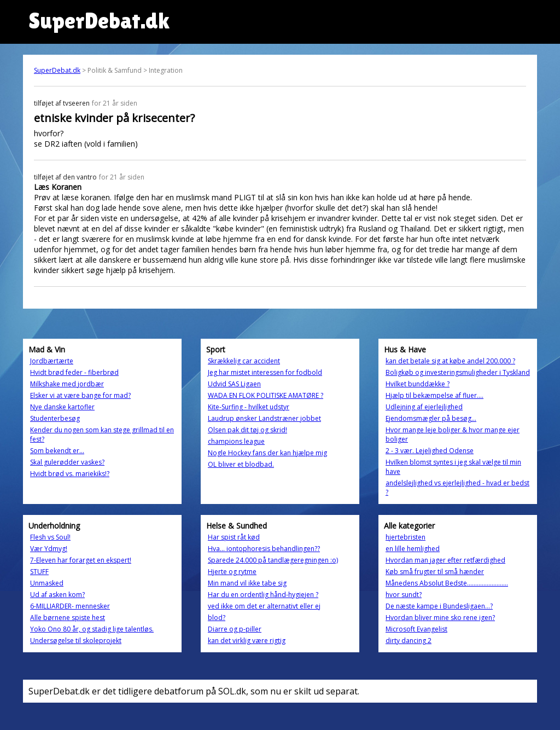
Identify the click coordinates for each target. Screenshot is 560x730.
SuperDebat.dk (57, 70)
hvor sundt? (404, 595)
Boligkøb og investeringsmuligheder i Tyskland (458, 372)
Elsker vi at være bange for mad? (80, 395)
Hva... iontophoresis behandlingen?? (264, 549)
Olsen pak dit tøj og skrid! (247, 430)
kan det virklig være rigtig (247, 641)
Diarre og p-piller (235, 629)
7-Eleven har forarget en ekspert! (81, 560)
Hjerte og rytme (232, 572)
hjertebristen (406, 537)
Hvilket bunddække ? (418, 384)
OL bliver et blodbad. (241, 464)
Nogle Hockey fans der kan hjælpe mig (267, 453)
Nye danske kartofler (62, 407)
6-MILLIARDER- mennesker (70, 606)
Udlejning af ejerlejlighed (424, 407)
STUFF (39, 572)
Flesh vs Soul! (50, 537)
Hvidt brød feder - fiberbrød (74, 372)
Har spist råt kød (234, 537)
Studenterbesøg (55, 418)
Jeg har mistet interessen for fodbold (265, 372)
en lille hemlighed (413, 549)
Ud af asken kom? (57, 595)
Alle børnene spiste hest (68, 618)
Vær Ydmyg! (49, 549)
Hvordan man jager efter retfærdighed (445, 560)
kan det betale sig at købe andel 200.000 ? (450, 361)
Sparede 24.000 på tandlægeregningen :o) (273, 560)
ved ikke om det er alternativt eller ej (264, 606)
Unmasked (47, 583)
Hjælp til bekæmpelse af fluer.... (434, 395)
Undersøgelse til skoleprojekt (76, 641)
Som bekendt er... (57, 451)
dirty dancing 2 (409, 641)
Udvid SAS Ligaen (234, 384)
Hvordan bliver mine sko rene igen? (440, 618)
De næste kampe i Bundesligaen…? (439, 606)
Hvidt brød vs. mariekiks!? (70, 474)
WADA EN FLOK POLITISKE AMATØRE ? (266, 395)
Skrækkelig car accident (244, 361)
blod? (217, 618)
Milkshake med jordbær (67, 384)
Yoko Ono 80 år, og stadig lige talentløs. (92, 629)
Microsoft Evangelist (416, 629)
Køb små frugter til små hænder (435, 572)
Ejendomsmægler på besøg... (431, 418)
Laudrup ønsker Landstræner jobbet (264, 418)
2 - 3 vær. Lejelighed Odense (430, 451)
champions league (236, 441)
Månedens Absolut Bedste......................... (447, 583)
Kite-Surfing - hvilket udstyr (249, 407)
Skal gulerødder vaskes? (67, 462)
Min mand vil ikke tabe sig (247, 583)
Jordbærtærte (52, 361)
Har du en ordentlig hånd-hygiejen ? (263, 595)
